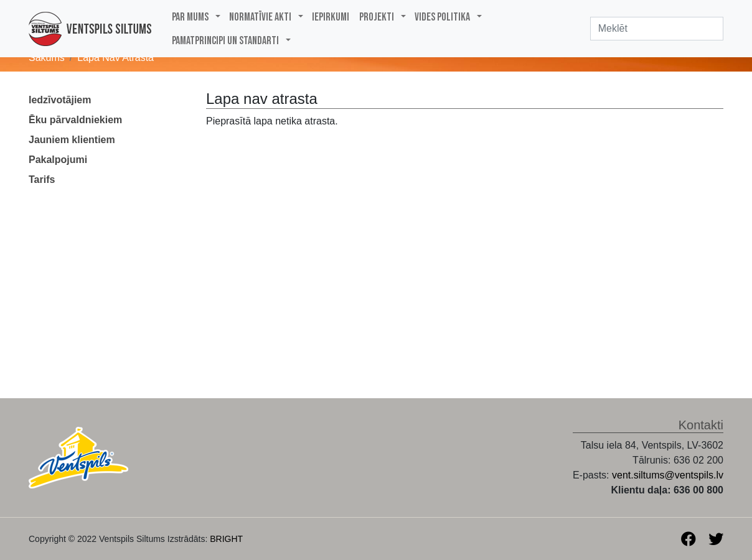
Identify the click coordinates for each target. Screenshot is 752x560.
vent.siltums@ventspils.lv (668, 475)
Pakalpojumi (58, 160)
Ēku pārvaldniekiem (75, 120)
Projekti (377, 17)
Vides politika (442, 17)
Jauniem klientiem (72, 140)
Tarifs (42, 180)
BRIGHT (226, 539)
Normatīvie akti (260, 17)
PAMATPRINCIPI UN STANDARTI (225, 41)
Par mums (190, 17)
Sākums (47, 58)
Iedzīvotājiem (60, 100)
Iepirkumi (331, 17)
